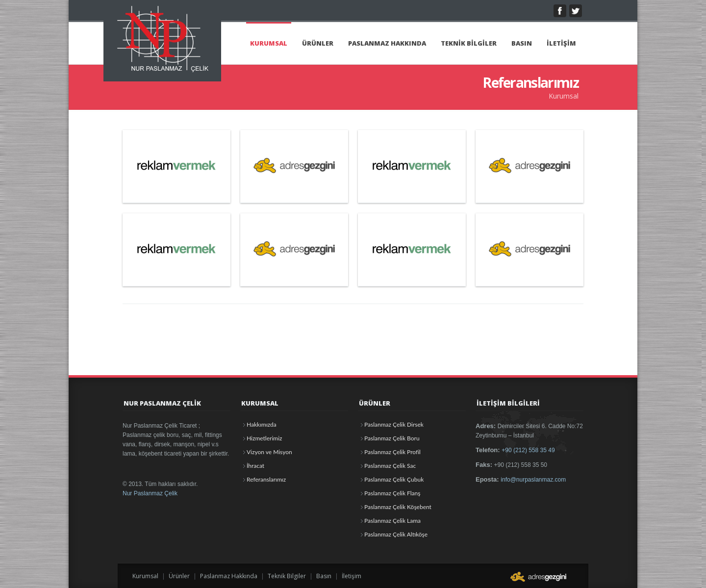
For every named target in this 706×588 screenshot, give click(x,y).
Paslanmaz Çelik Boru (392, 438)
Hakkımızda (262, 424)
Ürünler (179, 576)
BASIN (522, 43)
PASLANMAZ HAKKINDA (387, 43)
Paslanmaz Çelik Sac (390, 466)
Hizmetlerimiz (264, 438)
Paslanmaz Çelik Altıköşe (396, 534)
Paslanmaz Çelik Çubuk (394, 479)
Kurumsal (145, 576)
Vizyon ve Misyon (269, 452)
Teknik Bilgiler (287, 576)
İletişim (352, 576)
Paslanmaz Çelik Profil (392, 452)
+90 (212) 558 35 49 (528, 450)
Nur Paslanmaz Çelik (150, 493)
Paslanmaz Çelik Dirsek (394, 424)
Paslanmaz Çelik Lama (392, 521)
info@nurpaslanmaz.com (533, 480)
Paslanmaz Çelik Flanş (392, 493)
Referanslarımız (266, 479)
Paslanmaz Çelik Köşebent (398, 507)
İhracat (255, 466)
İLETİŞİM (561, 43)
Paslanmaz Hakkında (229, 576)
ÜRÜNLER (318, 43)
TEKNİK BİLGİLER (469, 43)
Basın (324, 576)
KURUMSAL (269, 43)
